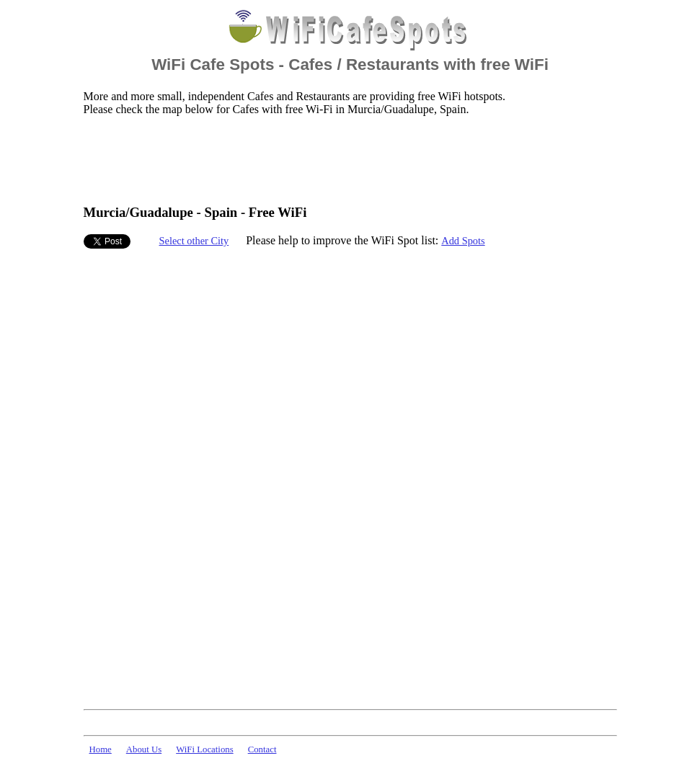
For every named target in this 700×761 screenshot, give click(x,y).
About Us (144, 749)
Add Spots (463, 241)
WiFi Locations (204, 749)
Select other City (194, 241)
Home (101, 749)
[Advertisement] (346, 159)
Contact (262, 749)
